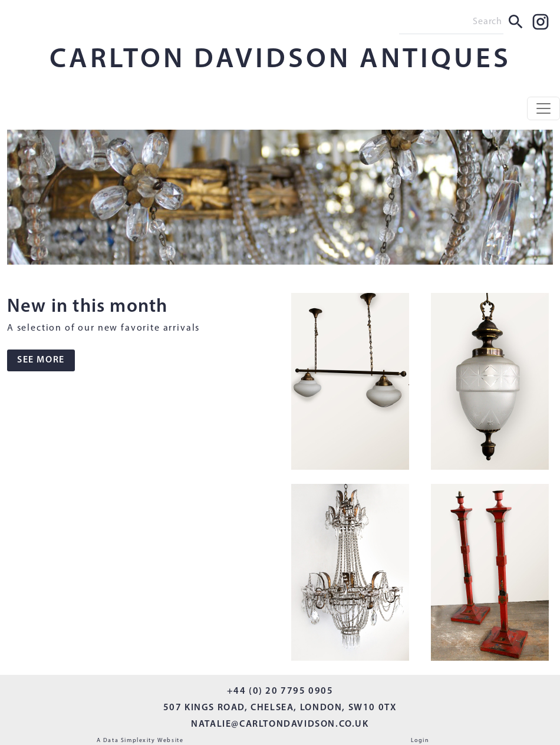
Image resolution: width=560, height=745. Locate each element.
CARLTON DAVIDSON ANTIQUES (280, 60)
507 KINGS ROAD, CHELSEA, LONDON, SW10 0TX (280, 708)
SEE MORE (41, 360)
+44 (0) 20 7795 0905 (280, 691)
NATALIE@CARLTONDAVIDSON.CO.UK (280, 724)
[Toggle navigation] (543, 108)
